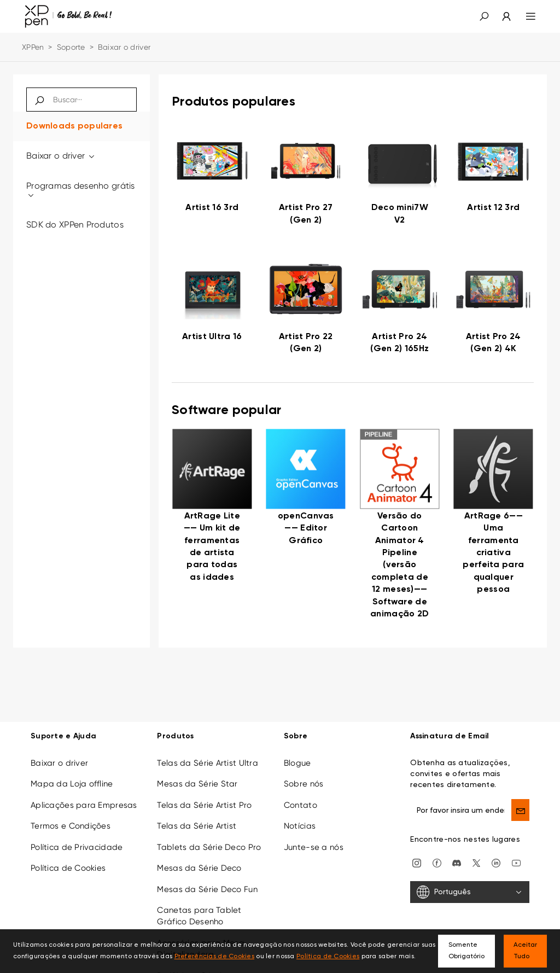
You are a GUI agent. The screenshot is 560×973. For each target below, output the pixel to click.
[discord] (457, 863)
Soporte (71, 47)
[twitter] (476, 863)
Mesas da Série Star (197, 784)
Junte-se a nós (314, 847)
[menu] (524, 16)
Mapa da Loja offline (72, 784)
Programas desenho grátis (81, 190)
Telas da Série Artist (197, 826)
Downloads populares (74, 126)
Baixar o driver (61, 156)
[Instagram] (417, 863)
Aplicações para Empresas (84, 805)
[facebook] (437, 863)
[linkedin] (496, 863)
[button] (484, 16)
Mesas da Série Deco (199, 868)
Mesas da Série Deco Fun (207, 889)
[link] (212, 178)
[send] (520, 810)
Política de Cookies (68, 868)
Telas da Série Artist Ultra (208, 763)
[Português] (470, 892)
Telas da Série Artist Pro (204, 805)
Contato (301, 805)
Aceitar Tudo (525, 951)
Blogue (297, 763)
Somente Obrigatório (466, 951)
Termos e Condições (71, 826)
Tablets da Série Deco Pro (209, 847)
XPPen (33, 47)
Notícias (300, 826)
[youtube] (516, 863)
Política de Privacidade (77, 847)
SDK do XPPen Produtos (75, 225)
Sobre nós (304, 784)
